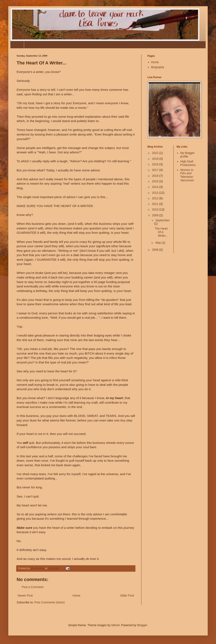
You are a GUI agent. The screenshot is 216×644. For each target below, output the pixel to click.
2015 (156, 181)
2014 (156, 187)
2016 (156, 176)
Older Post (127, 596)
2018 (156, 164)
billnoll (115, 625)
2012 (156, 198)
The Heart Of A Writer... (161, 232)
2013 (156, 193)
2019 (156, 159)
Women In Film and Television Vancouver (187, 175)
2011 (156, 204)
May (158, 243)
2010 (156, 209)
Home (17, 45)
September (162, 220)
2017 (156, 170)
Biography (34, 45)
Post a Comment (33, 587)
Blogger (142, 625)
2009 (156, 215)
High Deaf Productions (188, 163)
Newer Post (25, 596)
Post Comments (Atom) (50, 602)
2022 (156, 153)
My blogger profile (187, 155)
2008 (156, 250)
